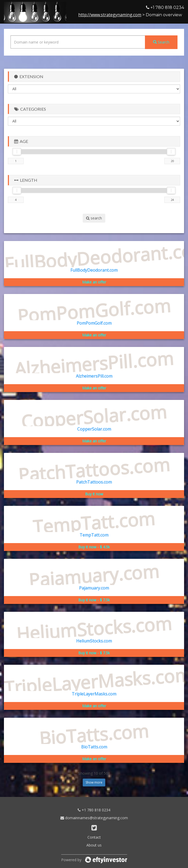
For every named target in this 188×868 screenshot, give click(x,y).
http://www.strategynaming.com (110, 15)
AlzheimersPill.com (94, 376)
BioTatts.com (94, 747)
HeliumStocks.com (94, 641)
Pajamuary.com (94, 588)
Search (161, 42)
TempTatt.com (94, 535)
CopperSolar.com (94, 429)
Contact (94, 837)
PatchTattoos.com (94, 482)
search (94, 218)
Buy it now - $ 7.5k (94, 600)
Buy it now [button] (94, 494)
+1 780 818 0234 (94, 810)
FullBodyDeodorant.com (94, 270)
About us (94, 845)
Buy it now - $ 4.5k (94, 547)
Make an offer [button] (94, 282)
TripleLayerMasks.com (94, 694)
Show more (94, 782)
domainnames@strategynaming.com (94, 818)
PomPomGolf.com (94, 323)
